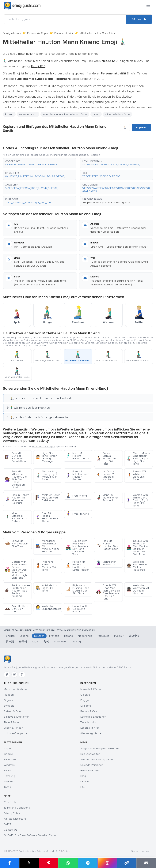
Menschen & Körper (16, 689)
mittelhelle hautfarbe (118, 114)
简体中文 (134, 636)
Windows (9, 765)
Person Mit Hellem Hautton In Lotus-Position (78, 566)
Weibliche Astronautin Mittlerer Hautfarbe (137, 566)
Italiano (69, 636)
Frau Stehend (77, 514)
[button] (40, 163)
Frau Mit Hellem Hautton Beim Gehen (47, 517)
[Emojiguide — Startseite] (7, 659)
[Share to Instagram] (107, 863)
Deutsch (39, 636)
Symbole (9, 706)
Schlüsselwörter (90, 754)
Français (54, 636)
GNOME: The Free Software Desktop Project (31, 835)
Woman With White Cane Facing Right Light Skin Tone (137, 500)
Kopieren (141, 127)
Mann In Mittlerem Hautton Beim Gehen (17, 517)
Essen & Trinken (13, 728)
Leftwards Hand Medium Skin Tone (17, 544)
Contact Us (10, 830)
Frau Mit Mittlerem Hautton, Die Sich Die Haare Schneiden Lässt (16, 479)
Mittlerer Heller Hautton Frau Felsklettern (48, 498)
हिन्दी (47, 642)
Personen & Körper (38, 33)
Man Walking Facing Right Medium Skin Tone (46, 475)
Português (103, 636)
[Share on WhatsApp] (68, 863)
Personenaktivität (64, 33)
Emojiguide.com (12, 33)
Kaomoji (85, 782)
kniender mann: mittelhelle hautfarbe (65, 114)
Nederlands (85, 636)
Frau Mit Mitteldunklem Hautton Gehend (77, 475)
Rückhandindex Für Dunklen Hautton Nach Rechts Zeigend (18, 591)
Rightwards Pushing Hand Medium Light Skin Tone (77, 589)
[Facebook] (7, 674)
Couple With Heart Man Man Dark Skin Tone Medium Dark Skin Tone (108, 592)
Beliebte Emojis (90, 770)
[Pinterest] (22, 674)
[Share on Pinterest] (49, 863)
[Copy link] (127, 863)
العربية (36, 642)
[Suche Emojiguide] (65, 19)
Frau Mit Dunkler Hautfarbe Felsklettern (15, 457)
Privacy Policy (12, 813)
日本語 (10, 642)
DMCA (8, 824)
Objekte (9, 700)
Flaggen (9, 695)
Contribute (10, 802)
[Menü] (148, 6)
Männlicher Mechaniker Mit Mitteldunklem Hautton (47, 546)
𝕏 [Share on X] (29, 863)
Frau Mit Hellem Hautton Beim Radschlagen (108, 545)
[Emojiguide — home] (22, 6)
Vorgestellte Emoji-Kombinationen (101, 748)
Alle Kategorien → (91, 733)
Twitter (8, 770)
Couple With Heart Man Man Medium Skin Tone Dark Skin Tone (77, 548)
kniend (9, 114)
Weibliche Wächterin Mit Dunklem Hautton (138, 589)
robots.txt (147, 851)
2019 (100, 79)
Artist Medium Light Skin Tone (47, 588)
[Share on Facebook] (10, 863)
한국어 (23, 642)
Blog (83, 776)
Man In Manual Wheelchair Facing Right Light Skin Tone (138, 458)
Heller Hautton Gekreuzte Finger (78, 609)
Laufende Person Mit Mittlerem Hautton (106, 475)
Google (8, 754)
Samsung (9, 776)
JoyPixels (9, 782)
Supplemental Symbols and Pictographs (106, 203)
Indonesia (60, 642)
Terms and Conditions (17, 808)
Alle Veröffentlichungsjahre (97, 759)
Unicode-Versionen (92, 765)
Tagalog (76, 642)
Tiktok (7, 787)
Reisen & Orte (12, 711)
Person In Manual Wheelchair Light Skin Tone (106, 458)
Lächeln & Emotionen (93, 717)
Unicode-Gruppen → (16, 733)
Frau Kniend (76, 496)
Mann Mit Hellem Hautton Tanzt (77, 456)
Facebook (10, 759)
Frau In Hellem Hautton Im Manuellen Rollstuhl (17, 499)
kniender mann (28, 114)
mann (96, 114)
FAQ (83, 787)
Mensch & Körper (91, 689)
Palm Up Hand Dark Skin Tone (17, 609)
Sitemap (135, 851)
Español (24, 636)
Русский (119, 636)
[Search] (139, 19)
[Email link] (146, 863)
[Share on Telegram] (88, 863)
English (10, 636)
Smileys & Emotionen (17, 717)
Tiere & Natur (12, 722)
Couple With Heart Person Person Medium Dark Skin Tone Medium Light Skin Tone (16, 570)
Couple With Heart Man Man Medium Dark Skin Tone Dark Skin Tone (137, 548)
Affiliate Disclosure (15, 819)
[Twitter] (14, 674)
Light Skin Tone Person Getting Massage (46, 457)
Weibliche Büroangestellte (48, 608)
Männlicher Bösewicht (106, 563)
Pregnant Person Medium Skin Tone (46, 566)
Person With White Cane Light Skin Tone (137, 475)
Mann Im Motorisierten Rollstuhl (107, 498)
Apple (7, 748)
